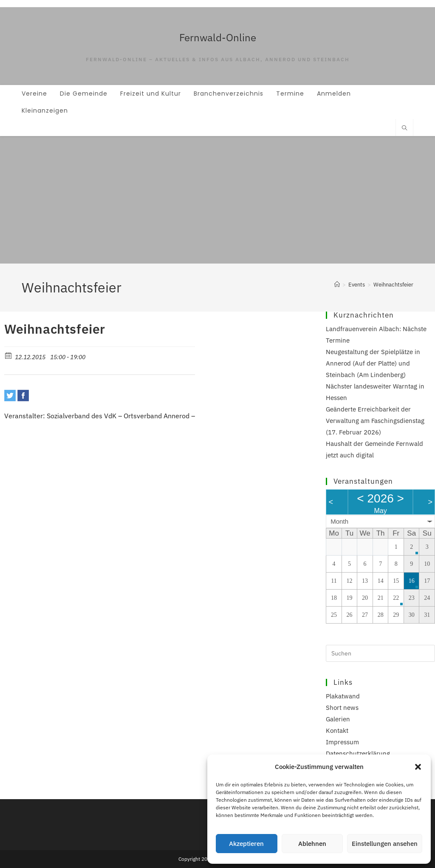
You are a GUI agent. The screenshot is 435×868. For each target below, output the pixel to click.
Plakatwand (343, 696)
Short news (342, 708)
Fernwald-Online (218, 37)
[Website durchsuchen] (404, 128)
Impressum (342, 742)
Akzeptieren (246, 844)
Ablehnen (312, 844)
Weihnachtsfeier (393, 285)
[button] (418, 767)
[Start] (337, 285)
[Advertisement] (217, 200)
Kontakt (337, 730)
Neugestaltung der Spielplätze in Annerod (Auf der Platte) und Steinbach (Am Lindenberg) (373, 363)
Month (339, 521)
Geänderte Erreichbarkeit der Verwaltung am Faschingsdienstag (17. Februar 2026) (375, 421)
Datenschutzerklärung (358, 753)
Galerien (338, 719)
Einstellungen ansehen (385, 844)
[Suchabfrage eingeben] (380, 653)
